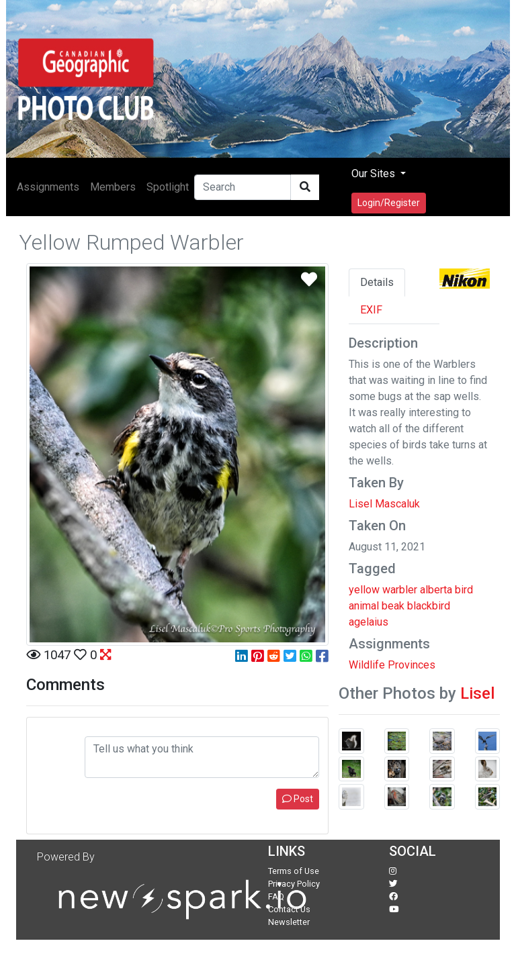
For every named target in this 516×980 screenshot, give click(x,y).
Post (298, 799)
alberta (436, 590)
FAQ (276, 896)
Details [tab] (377, 282)
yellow (364, 590)
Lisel (477, 693)
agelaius (369, 622)
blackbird (429, 606)
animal (364, 606)
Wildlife (367, 665)
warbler (400, 590)
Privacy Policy (294, 884)
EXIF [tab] (371, 310)
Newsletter (289, 922)
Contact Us (289, 909)
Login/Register (389, 203)
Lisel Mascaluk (384, 504)
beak (393, 606)
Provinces (412, 665)
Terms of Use (294, 871)
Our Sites (375, 174)
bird (464, 590)
